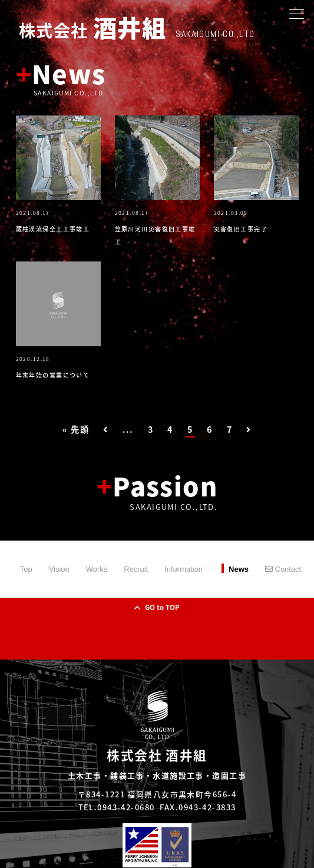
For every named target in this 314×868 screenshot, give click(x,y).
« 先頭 (76, 429)
